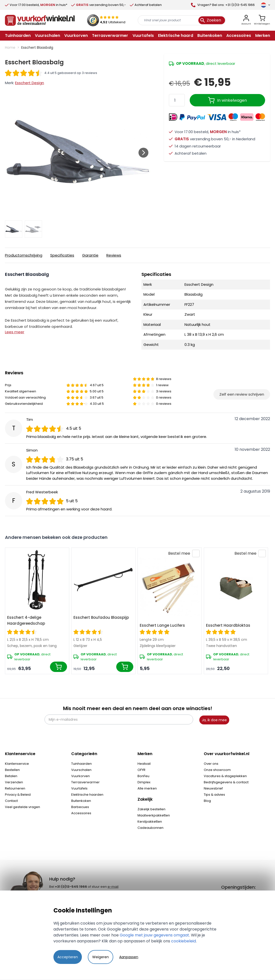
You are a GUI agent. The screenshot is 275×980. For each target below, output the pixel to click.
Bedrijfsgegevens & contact (226, 782)
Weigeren (101, 957)
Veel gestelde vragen (23, 807)
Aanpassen (129, 957)
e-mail (113, 887)
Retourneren (15, 788)
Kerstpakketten (150, 822)
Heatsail (144, 764)
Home (10, 48)
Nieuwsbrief (213, 788)
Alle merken (147, 788)
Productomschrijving (24, 255)
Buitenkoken (81, 801)
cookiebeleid (183, 941)
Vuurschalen (81, 770)
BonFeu (143, 776)
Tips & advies (214, 795)
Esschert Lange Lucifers (162, 625)
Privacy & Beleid (18, 795)
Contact (11, 801)
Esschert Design (30, 83)
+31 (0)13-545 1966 (71, 887)
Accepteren (68, 957)
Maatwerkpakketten (154, 815)
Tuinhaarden (81, 764)
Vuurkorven (80, 776)
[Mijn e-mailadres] (119, 719)
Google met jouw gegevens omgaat (154, 935)
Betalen (11, 776)
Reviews (114, 255)
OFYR (141, 770)
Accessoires (81, 813)
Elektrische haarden (87, 795)
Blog (207, 801)
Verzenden (14, 782)
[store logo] (40, 20)
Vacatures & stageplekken (225, 776)
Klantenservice (17, 764)
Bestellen (12, 770)
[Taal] (265, 5)
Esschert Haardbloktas (228, 625)
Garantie (90, 255)
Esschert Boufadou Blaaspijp (101, 617)
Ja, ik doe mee (214, 720)
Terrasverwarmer (85, 782)
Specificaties (62, 255)
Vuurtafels (79, 788)
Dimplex (144, 782)
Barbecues (80, 807)
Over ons (211, 764)
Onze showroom (217, 770)
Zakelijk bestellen (151, 809)
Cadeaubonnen (150, 828)
